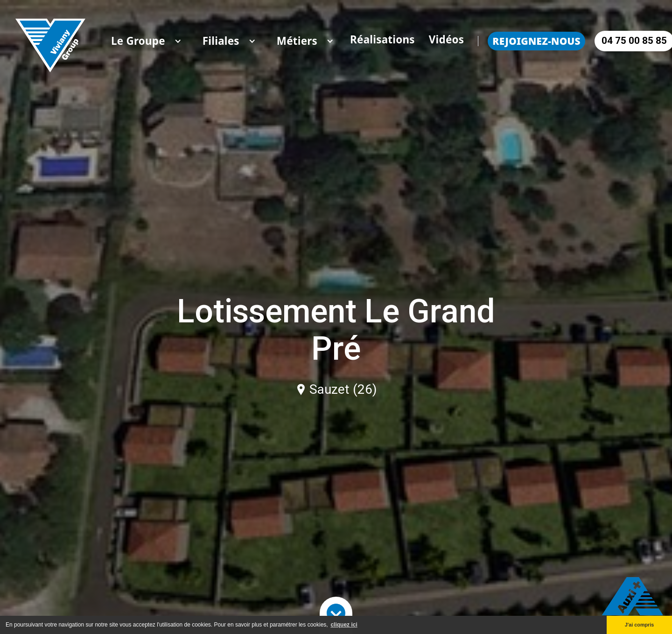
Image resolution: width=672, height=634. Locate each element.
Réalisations (382, 39)
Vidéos (447, 39)
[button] (138, 41)
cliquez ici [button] (344, 625)
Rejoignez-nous (536, 41)
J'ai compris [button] (640, 625)
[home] (50, 41)
